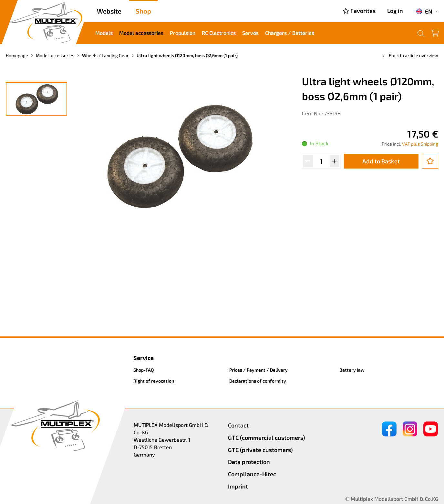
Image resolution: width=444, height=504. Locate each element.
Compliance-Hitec (252, 474)
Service (144, 358)
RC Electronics (219, 33)
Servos (250, 33)
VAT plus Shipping (420, 144)
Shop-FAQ (144, 370)
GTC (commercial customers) (267, 437)
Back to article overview (410, 55)
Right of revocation (154, 381)
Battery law (352, 370)
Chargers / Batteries (290, 33)
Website (109, 11)
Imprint (238, 486)
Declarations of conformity (258, 381)
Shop (143, 11)
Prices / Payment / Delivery (258, 370)
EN (424, 11)
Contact (238, 425)
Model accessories (141, 33)
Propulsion (183, 33)
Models (104, 33)
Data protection (249, 462)
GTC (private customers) (260, 450)
